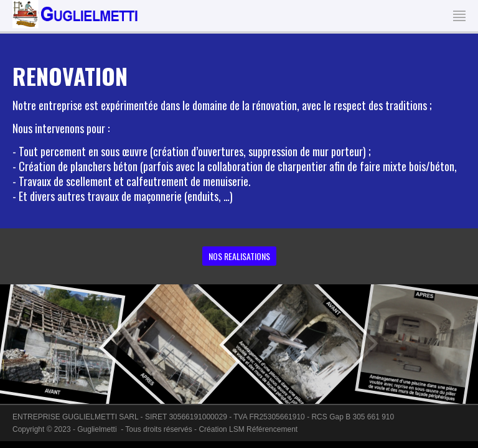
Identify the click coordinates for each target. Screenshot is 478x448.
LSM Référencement (263, 429)
